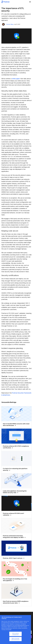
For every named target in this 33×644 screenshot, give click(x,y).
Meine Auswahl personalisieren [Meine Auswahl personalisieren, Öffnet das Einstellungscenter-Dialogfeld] (16, 639)
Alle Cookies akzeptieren (16, 634)
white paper (16, 79)
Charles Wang (10, 24)
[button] (30, 2)
